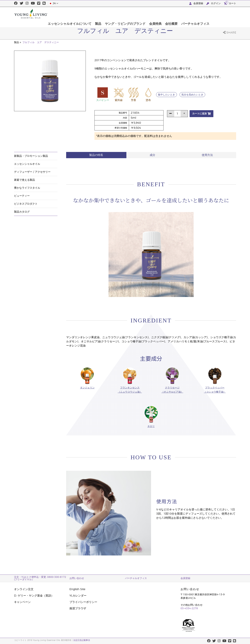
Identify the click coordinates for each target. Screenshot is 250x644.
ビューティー (22, 196)
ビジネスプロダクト (26, 204)
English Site (77, 589)
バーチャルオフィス (220, 14)
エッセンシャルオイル (27, 164)
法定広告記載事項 (82, 640)
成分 (152, 155)
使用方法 (207, 155)
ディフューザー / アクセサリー (32, 172)
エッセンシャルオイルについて (93, 14)
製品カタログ (22, 212)
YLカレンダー (78, 596)
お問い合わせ (77, 578)
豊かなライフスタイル (27, 188)
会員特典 (180, 14)
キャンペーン (22, 602)
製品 (122, 14)
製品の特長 (96, 155)
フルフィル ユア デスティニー (41, 42)
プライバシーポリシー (83, 602)
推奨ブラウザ (78, 608)
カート (230, 3)
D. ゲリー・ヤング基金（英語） (34, 596)
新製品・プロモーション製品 (31, 156)
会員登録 (197, 4)
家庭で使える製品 (24, 180)
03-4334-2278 (189, 608)
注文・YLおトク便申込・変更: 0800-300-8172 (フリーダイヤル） (40, 578)
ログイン (214, 4)
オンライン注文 (24, 589)
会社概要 (196, 14)
